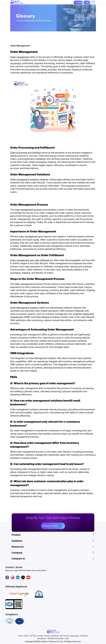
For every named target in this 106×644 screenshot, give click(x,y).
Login (87, 2)
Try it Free (78, 2)
